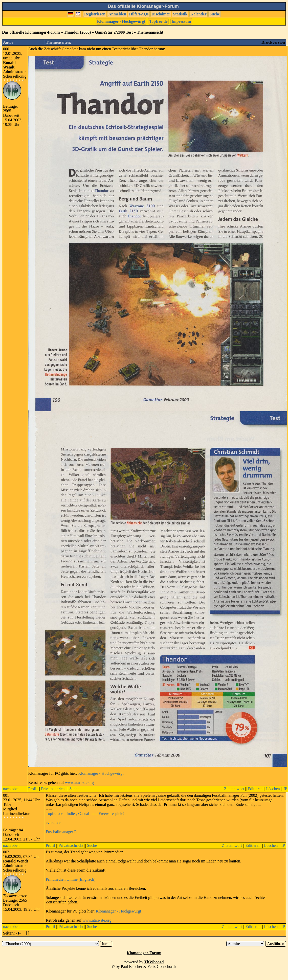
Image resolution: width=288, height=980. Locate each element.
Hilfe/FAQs (139, 14)
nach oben (11, 789)
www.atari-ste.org (79, 782)
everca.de (53, 823)
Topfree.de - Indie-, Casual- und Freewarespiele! (85, 814)
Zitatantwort (234, 789)
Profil (33, 789)
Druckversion (273, 42)
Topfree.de (158, 21)
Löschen (273, 789)
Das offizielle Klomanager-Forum (31, 32)
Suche (215, 14)
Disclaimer (161, 14)
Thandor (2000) (77, 32)
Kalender (198, 14)
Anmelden (117, 14)
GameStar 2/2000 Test (114, 32)
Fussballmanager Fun (63, 832)
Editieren (255, 789)
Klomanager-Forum (144, 953)
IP (285, 789)
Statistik (180, 14)
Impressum (181, 21)
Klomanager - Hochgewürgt (121, 21)
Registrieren (95, 14)
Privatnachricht (53, 789)
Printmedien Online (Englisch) (71, 879)
